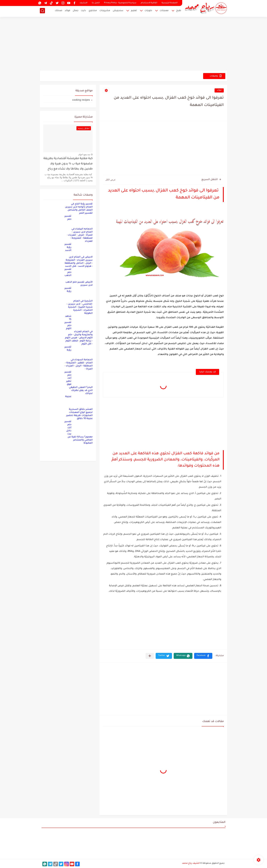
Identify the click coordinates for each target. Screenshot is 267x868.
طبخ (179, 11)
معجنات (164, 11)
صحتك (58, 11)
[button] (203, 656)
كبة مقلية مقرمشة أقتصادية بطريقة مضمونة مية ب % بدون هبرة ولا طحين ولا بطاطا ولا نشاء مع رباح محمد (68, 165)
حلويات (148, 11)
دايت (83, 11)
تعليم (134, 11)
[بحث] (42, 11)
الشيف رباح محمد (191, 863)
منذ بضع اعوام (84, 154)
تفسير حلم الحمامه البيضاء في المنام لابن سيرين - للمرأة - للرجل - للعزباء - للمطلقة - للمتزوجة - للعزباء (79, 229)
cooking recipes (81, 100)
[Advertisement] (133, 44)
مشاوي (93, 11)
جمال (76, 11)
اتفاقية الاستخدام (149, 3)
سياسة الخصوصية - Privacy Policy (120, 3)
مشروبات (105, 11)
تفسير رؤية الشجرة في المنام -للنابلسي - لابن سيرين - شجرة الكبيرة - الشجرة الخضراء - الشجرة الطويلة (79, 301)
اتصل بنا (96, 3)
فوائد (67, 11)
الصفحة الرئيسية (170, 3)
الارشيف (83, 3)
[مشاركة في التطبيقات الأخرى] (150, 656)
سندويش (118, 11)
